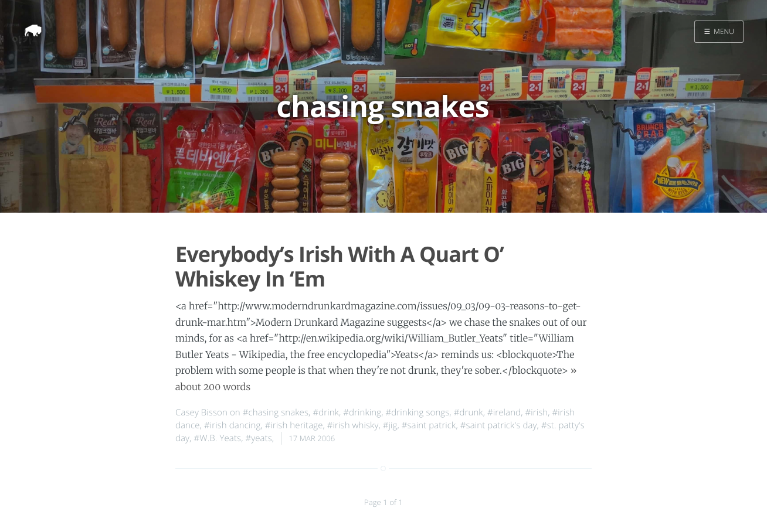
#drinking (362, 412)
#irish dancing (232, 425)
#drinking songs (418, 412)
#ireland (504, 412)
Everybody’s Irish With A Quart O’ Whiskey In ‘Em (340, 266)
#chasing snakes (276, 412)
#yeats (258, 438)
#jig (390, 425)
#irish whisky (353, 425)
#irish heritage (294, 425)
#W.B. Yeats (217, 438)
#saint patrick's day (499, 425)
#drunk (469, 412)
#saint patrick (429, 425)
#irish (536, 412)
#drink (326, 412)
